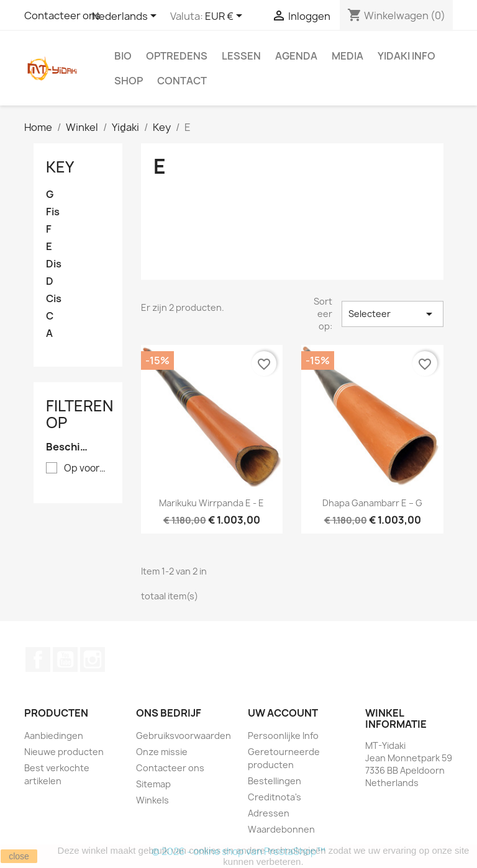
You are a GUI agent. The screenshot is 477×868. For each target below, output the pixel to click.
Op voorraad (87, 468)
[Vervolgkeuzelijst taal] (126, 17)
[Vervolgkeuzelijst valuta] (226, 17)
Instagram (93, 660)
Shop (129, 81)
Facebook (38, 660)
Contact (182, 81)
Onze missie (162, 752)
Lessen (241, 56)
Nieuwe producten (64, 752)
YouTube (65, 660)
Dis (54, 264)
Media (348, 56)
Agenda (296, 56)
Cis (54, 299)
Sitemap (153, 784)
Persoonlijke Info (283, 736)
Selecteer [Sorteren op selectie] (393, 314)
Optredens (177, 56)
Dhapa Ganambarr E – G (372, 503)
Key (60, 167)
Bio (123, 56)
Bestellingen (275, 781)
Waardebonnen (281, 829)
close (19, 856)
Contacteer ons (62, 16)
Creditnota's (275, 797)
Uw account (283, 713)
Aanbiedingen (54, 736)
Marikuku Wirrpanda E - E (211, 503)
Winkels (152, 800)
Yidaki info (407, 56)
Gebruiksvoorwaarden (184, 736)
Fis (53, 212)
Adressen (269, 813)
